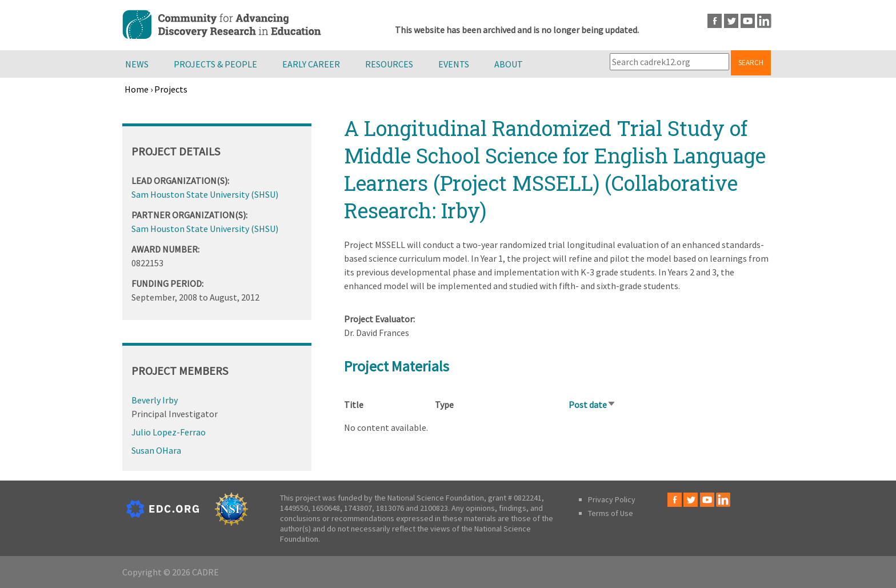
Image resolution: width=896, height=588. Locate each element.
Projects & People (215, 64)
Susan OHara (156, 450)
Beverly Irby (155, 400)
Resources (389, 64)
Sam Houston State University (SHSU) (205, 194)
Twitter (731, 21)
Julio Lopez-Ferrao (169, 432)
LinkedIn (764, 21)
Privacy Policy (612, 499)
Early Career (311, 64)
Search (751, 63)
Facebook (715, 21)
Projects (171, 89)
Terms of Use (611, 513)
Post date (592, 405)
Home (137, 89)
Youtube (748, 21)
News (137, 64)
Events (454, 64)
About (509, 64)
